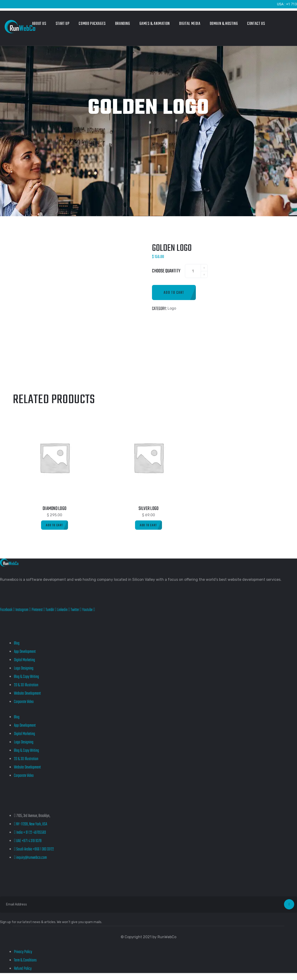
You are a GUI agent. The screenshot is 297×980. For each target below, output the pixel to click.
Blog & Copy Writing (26, 677)
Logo (172, 308)
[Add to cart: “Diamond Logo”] (55, 525)
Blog (17, 643)
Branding (123, 24)
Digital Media (190, 24)
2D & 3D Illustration (26, 685)
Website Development (27, 694)
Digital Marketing (24, 660)
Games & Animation (155, 24)
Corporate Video (24, 702)
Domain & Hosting (224, 24)
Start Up (63, 24)
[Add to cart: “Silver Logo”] (148, 525)
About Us (39, 24)
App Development (25, 652)
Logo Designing (24, 668)
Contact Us (256, 24)
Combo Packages (92, 24)
